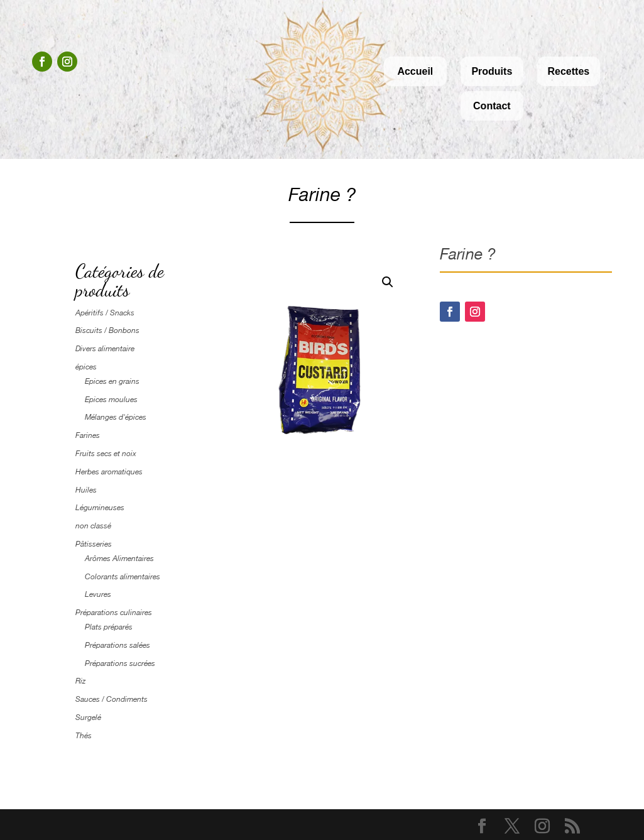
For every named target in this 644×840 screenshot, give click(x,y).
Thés (84, 736)
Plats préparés (109, 627)
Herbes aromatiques (109, 472)
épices (86, 367)
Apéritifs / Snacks (105, 313)
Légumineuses (100, 508)
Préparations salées (117, 645)
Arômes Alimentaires (119, 559)
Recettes (568, 71)
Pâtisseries (94, 544)
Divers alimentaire (105, 349)
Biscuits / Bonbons (107, 330)
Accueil (415, 71)
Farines (88, 435)
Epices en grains (112, 381)
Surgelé (88, 717)
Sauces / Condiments (112, 699)
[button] (388, 282)
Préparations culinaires (114, 613)
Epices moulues (111, 400)
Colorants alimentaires (123, 577)
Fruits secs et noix (106, 454)
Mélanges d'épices (116, 417)
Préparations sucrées (120, 663)
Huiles (86, 490)
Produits (492, 71)
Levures (98, 594)
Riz (80, 681)
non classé (93, 526)
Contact (492, 106)
